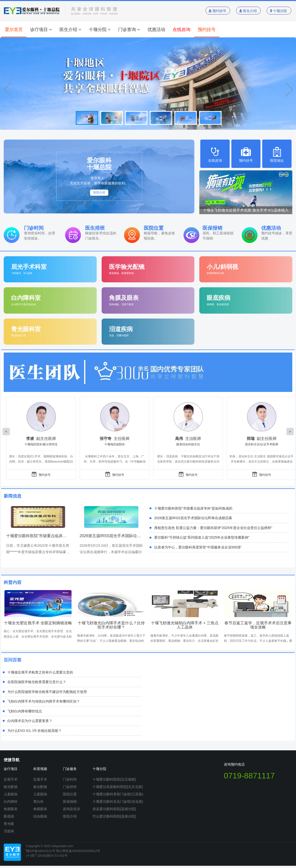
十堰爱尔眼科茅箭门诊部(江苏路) (118, 794)
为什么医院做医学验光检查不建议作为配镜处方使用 (47, 692)
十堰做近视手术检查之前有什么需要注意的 (40, 672)
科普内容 (13, 582)
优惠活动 (156, 30)
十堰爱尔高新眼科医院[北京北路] (118, 787)
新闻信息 (13, 496)
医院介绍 (99, 193)
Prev (7, 90)
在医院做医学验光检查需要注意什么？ (37, 682)
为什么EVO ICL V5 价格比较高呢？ (35, 731)
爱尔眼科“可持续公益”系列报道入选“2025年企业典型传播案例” (202, 537)
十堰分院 (279, 11)
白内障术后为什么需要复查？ (30, 721)
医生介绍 (249, 11)
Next (289, 90)
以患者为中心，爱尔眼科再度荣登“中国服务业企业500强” (198, 547)
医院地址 (277, 155)
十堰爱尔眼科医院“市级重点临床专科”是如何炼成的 (193, 508)
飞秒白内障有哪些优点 (25, 711)
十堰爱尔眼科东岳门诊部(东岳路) (118, 802)
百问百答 (13, 660)
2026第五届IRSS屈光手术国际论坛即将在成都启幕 (193, 518)
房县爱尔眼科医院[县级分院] (114, 809)
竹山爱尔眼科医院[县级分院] (114, 816)
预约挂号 (218, 11)
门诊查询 (129, 30)
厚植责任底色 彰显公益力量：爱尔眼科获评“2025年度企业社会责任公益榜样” (213, 528)
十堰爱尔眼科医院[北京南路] (114, 779)
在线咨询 (182, 30)
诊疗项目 (41, 30)
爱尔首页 (14, 30)
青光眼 (9, 824)
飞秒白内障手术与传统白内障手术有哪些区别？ (44, 701)
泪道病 (9, 831)
